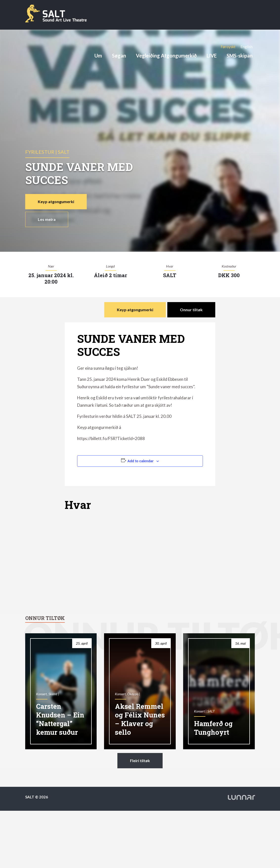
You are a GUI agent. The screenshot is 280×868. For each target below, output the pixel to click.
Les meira (47, 219)
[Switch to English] (247, 47)
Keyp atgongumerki (56, 202)
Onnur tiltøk (191, 310)
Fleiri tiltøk (140, 761)
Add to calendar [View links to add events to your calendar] (140, 461)
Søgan (119, 56)
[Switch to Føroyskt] (228, 47)
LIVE (212, 56)
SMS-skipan (240, 56)
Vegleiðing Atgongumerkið (166, 56)
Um (98, 56)
